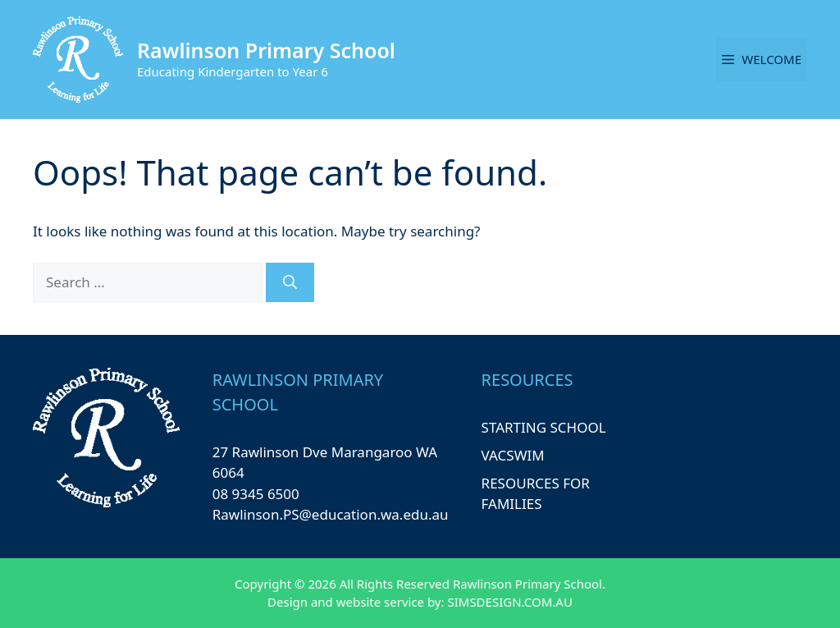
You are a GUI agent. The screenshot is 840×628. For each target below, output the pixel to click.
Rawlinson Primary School (266, 50)
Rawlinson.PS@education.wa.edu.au (331, 514)
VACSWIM (513, 455)
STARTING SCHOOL (544, 427)
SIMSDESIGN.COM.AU (509, 602)
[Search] (290, 282)
